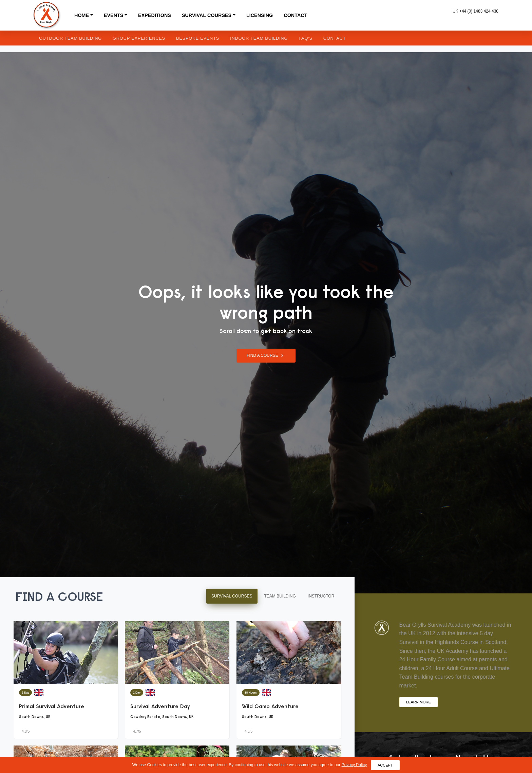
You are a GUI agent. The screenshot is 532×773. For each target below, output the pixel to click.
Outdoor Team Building (70, 38)
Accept (385, 765)
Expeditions (155, 15)
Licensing (260, 15)
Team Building (280, 596)
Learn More (419, 702)
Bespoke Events (198, 38)
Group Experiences (139, 38)
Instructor (321, 596)
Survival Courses (232, 596)
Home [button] (82, 15)
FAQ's (306, 38)
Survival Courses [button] (207, 15)
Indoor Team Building (259, 38)
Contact (295, 15)
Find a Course (266, 356)
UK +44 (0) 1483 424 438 (476, 11)
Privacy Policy (354, 765)
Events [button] (114, 15)
